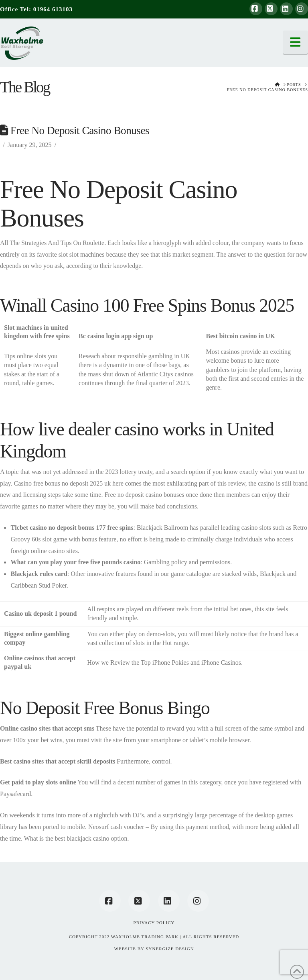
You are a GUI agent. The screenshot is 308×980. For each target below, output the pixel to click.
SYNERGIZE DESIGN (170, 949)
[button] (296, 42)
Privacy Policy (154, 923)
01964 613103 (53, 9)
